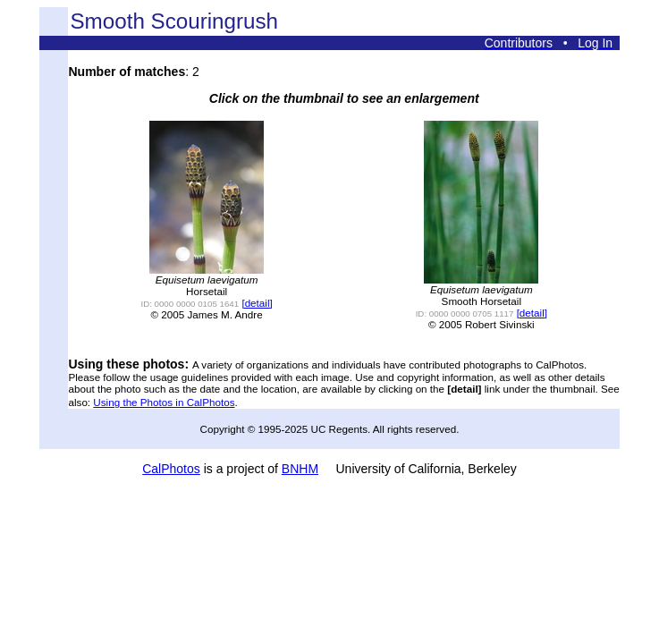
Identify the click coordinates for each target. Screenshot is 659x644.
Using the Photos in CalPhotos (164, 402)
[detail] (257, 303)
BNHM (300, 469)
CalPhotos (171, 469)
